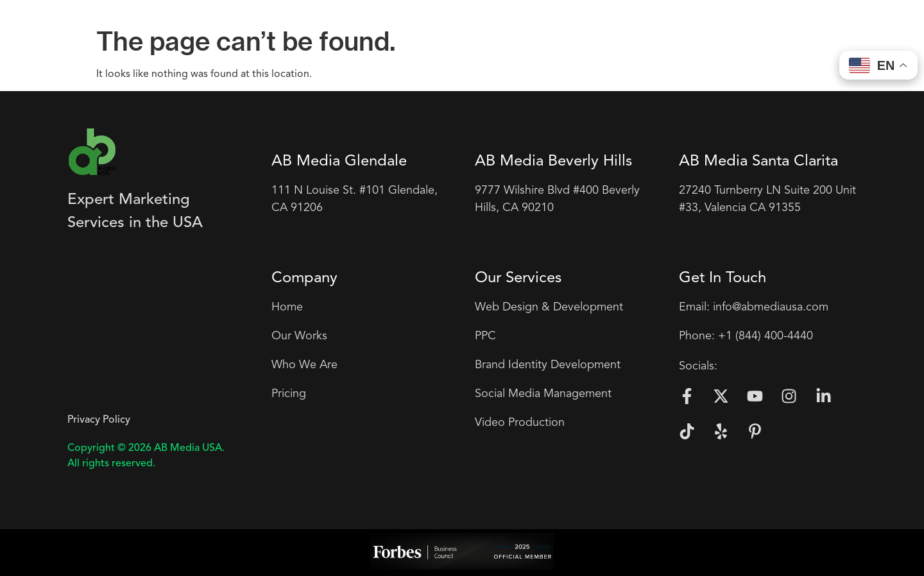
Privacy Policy (99, 420)
